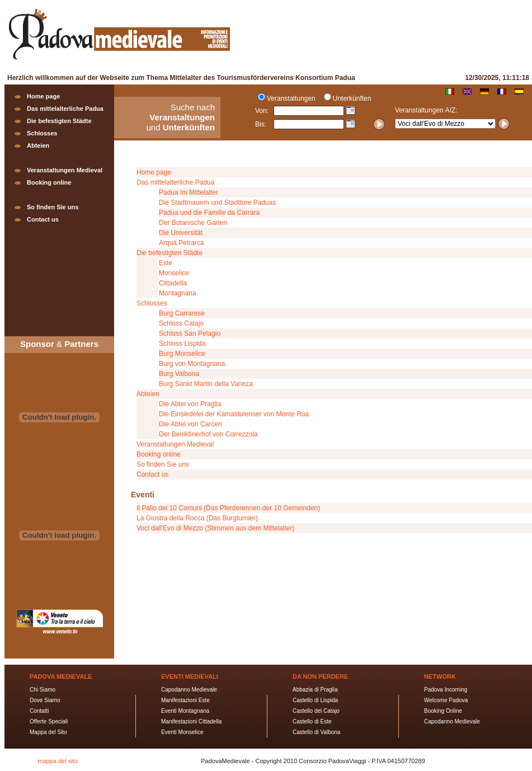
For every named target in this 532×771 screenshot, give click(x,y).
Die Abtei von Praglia (190, 404)
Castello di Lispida (315, 700)
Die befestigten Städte (59, 121)
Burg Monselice (182, 354)
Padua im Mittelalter (189, 192)
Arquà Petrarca (182, 243)
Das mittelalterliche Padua (65, 109)
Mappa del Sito (48, 732)
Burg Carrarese (182, 313)
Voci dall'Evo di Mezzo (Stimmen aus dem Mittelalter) (215, 528)
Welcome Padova (446, 700)
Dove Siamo (45, 700)
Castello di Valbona (316, 732)
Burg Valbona (179, 374)
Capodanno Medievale (189, 690)
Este (166, 263)
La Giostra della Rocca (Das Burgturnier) (197, 518)
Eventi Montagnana (185, 711)
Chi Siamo (43, 690)
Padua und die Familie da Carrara (209, 213)
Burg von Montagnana (192, 364)
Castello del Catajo (316, 711)
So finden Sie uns (53, 207)
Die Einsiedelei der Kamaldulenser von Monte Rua (234, 414)
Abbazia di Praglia (315, 690)
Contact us (43, 219)
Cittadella (173, 283)
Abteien (38, 145)
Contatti (39, 711)
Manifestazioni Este (185, 700)
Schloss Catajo (181, 323)
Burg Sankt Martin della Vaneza (206, 384)
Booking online (49, 182)
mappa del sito (58, 761)
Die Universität (181, 233)
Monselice (174, 273)
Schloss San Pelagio (190, 333)
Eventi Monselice (182, 732)
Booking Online (443, 711)
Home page (43, 96)
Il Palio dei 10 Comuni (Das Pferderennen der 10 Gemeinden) (228, 508)
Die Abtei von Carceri (190, 424)
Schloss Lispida (182, 344)
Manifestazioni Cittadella (191, 721)
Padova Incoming (446, 690)
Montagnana (178, 293)
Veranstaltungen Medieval (65, 170)
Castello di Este (312, 721)
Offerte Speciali (49, 721)
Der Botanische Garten (193, 223)
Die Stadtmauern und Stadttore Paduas (217, 203)
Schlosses (42, 133)
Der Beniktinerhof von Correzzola (208, 434)
